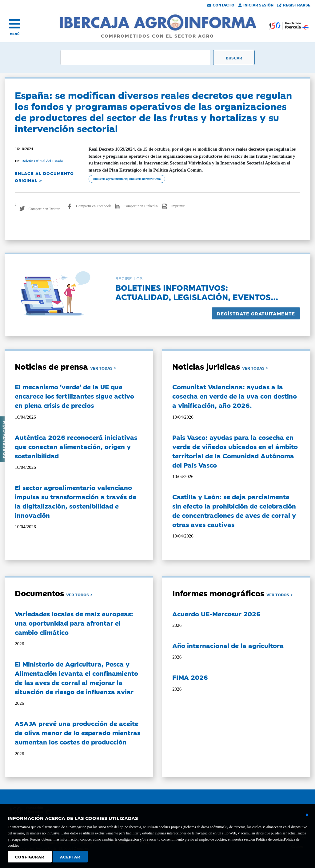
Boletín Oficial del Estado (42, 161)
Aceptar (70, 857)
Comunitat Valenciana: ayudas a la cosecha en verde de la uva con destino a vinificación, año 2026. (235, 396)
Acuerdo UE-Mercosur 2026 (216, 614)
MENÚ (15, 34)
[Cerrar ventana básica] (307, 815)
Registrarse (294, 5)
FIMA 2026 (190, 677)
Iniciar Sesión (256, 5)
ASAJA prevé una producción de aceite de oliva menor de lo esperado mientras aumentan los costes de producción (78, 732)
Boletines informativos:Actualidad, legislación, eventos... (197, 292)
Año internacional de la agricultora (228, 645)
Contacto (221, 5)
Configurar (30, 857)
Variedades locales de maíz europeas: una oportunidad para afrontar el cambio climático (74, 623)
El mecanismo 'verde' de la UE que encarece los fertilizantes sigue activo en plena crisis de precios (74, 396)
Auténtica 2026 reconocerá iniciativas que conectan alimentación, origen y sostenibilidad (76, 446)
